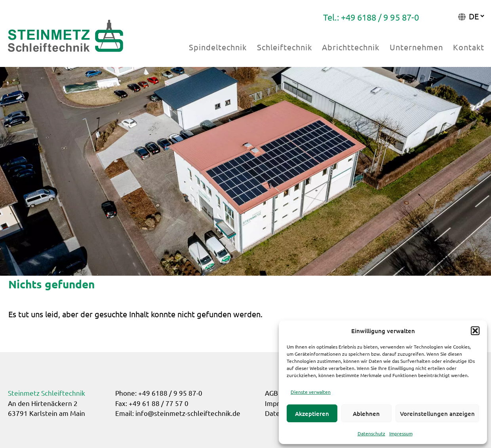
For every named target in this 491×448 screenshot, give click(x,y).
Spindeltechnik (218, 47)
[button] (475, 331)
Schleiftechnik (285, 47)
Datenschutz (371, 433)
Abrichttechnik (351, 47)
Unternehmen (416, 47)
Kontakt (469, 47)
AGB (271, 393)
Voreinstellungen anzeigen (437, 414)
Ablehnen (366, 414)
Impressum (401, 433)
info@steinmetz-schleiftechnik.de (188, 413)
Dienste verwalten (311, 392)
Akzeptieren (312, 414)
